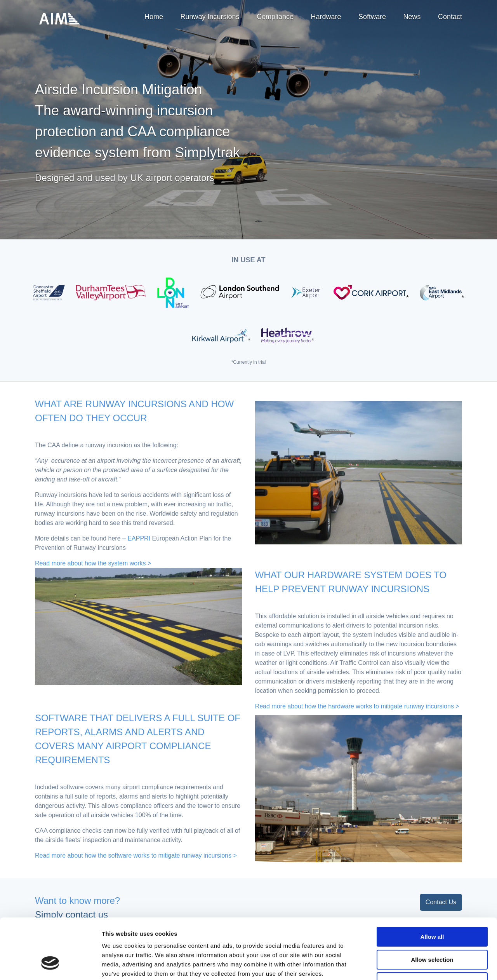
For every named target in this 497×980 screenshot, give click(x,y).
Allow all (432, 885)
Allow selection (432, 908)
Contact (450, 17)
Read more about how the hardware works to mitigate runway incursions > (357, 706)
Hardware (326, 17)
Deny (432, 930)
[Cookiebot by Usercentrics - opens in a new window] (50, 965)
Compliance (275, 17)
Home (154, 17)
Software (372, 17)
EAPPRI (139, 538)
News (412, 17)
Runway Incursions (210, 17)
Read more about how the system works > (93, 563)
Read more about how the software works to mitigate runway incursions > (136, 855)
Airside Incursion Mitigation (60, 19)
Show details (408, 965)
